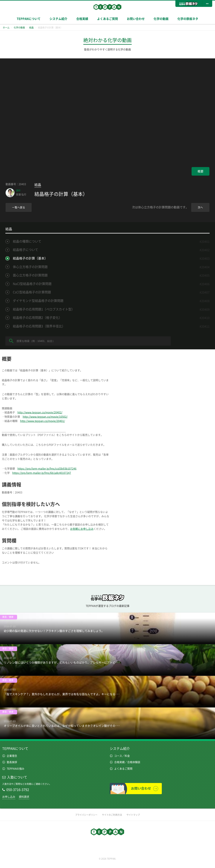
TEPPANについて (29, 19)
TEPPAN (107, 7)
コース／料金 (120, 756)
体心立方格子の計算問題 (30, 267)
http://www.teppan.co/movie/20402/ (40, 412)
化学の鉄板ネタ (188, 19)
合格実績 (82, 19)
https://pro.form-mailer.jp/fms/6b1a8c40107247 (42, 473)
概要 (200, 171)
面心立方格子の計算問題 (30, 275)
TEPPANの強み (13, 769)
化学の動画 (161, 19)
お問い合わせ (136, 19)
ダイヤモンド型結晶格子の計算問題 (38, 301)
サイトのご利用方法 (112, 815)
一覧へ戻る (19, 207)
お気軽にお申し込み (82, 529)
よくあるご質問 (107, 19)
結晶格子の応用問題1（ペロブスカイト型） (44, 309)
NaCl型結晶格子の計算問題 (32, 284)
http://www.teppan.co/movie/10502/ (45, 417)
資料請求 (24, 797)
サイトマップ (133, 815)
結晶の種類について (27, 241)
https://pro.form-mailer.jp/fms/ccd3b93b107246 (47, 469)
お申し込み (9, 797)
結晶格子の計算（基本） (30, 258)
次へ (200, 207)
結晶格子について (25, 250)
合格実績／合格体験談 (125, 762)
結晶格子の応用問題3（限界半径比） (39, 326)
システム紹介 (58, 19)
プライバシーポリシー (86, 815)
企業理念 (10, 756)
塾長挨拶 (10, 762)
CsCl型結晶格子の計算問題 (32, 292)
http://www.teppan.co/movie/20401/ (42, 421)
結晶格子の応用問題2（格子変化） (37, 318)
